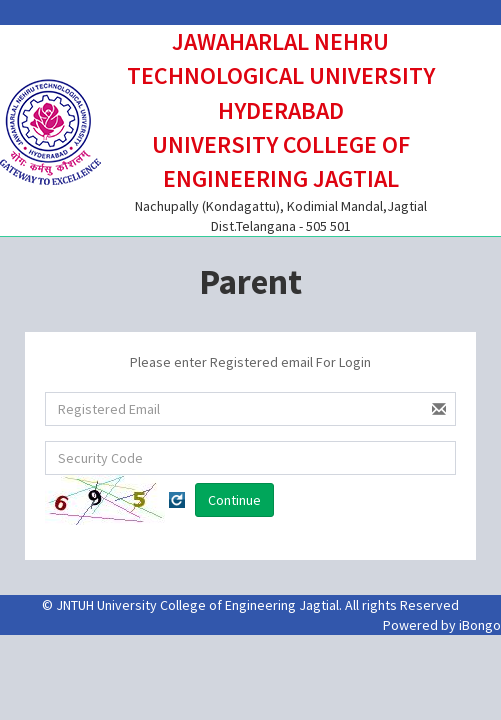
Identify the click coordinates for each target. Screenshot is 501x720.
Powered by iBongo (442, 625)
